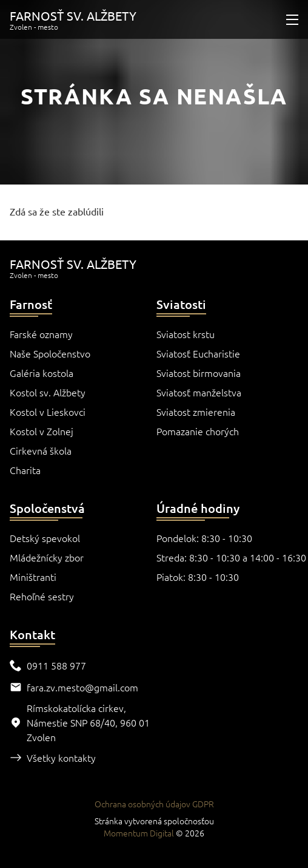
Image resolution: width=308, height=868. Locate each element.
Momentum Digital (139, 833)
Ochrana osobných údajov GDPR (154, 804)
